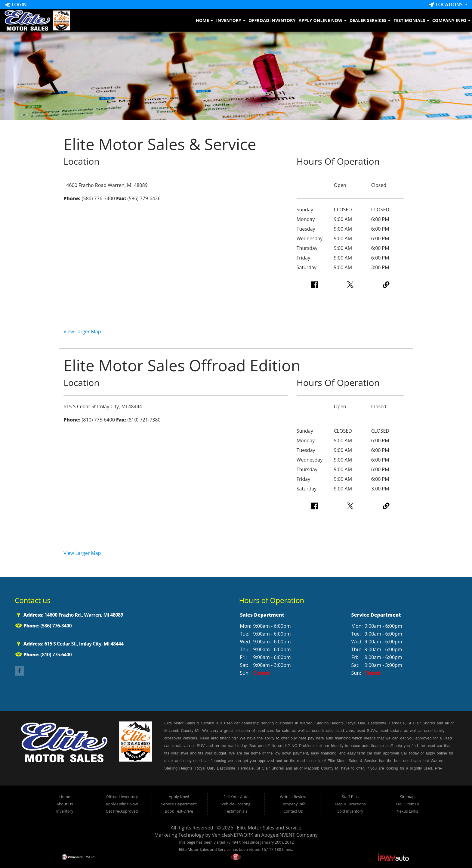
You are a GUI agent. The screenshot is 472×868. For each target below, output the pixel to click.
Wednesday (310, 238)
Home (205, 20)
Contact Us (293, 811)
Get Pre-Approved (122, 811)
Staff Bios (350, 797)
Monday (306, 219)
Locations (447, 5)
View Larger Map (82, 331)
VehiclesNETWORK (232, 835)
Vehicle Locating (236, 804)
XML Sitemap (407, 804)
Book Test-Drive (179, 811)
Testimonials (411, 20)
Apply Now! (179, 797)
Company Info (451, 20)
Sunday (305, 210)
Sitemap (407, 797)
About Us (65, 804)
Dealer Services (370, 20)
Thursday (307, 248)
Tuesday (306, 229)
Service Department (179, 804)
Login (16, 5)
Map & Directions (350, 804)
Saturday (307, 267)
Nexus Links (407, 811)
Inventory (231, 20)
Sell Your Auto (236, 797)
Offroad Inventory (272, 20)
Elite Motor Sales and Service (269, 828)
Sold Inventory (350, 811)
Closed (379, 185)
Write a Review (293, 797)
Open (340, 185)
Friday (304, 258)
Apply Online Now (322, 20)
